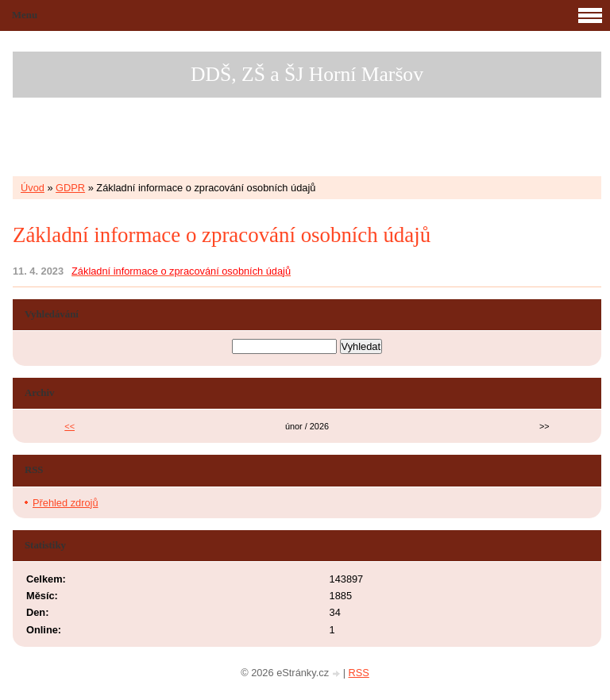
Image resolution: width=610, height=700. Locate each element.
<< (69, 426)
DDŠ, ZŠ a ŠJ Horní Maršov (307, 74)
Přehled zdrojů (66, 503)
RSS (359, 673)
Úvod (33, 188)
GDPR (70, 188)
